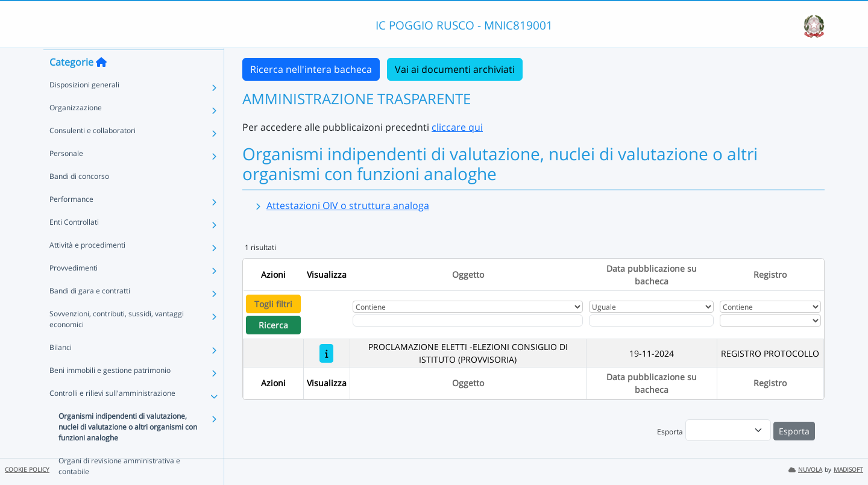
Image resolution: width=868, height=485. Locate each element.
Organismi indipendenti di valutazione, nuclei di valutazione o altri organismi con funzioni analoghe (128, 450)
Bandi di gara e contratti (90, 314)
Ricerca (273, 325)
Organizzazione (76, 130)
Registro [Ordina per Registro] (770, 274)
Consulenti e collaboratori (93, 153)
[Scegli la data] (652, 321)
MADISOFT (848, 470)
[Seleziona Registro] (770, 321)
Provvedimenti (74, 291)
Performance (71, 222)
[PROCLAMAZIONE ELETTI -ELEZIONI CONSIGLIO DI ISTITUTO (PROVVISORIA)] (326, 353)
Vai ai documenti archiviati (455, 69)
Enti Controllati (74, 245)
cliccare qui (457, 127)
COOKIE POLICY (27, 470)
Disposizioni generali (84, 108)
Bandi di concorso (79, 199)
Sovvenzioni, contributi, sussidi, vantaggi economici (117, 342)
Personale (66, 176)
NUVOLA (805, 470)
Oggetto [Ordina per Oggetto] (468, 274)
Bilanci (61, 370)
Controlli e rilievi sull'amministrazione (112, 416)
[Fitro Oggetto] (468, 321)
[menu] (728, 430)
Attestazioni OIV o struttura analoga (348, 205)
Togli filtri (273, 304)
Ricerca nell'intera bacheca (311, 69)
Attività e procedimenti (87, 268)
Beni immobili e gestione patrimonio (110, 393)
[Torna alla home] (101, 85)
